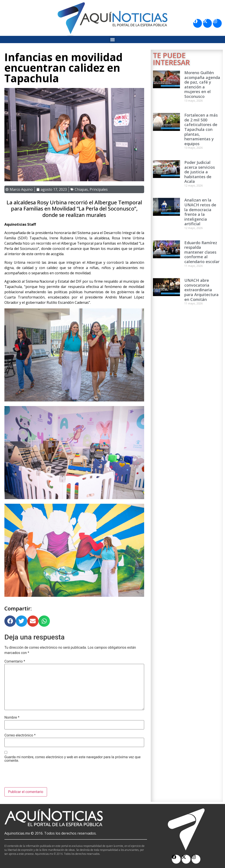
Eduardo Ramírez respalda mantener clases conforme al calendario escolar (202, 252)
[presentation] (38, 776)
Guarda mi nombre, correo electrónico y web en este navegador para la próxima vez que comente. (73, 759)
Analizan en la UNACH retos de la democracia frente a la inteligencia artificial (200, 212)
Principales (99, 189)
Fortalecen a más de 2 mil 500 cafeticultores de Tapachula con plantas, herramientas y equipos (201, 129)
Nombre (12, 718)
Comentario (15, 661)
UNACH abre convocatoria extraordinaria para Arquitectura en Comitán (201, 290)
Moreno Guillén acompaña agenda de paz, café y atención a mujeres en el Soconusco (202, 84)
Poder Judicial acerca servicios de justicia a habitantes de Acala (200, 172)
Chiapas (81, 189)
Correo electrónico (20, 735)
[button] (113, 39)
